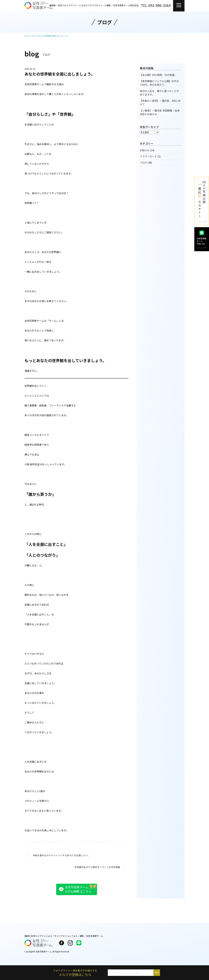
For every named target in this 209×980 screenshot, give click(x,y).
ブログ (143, 162)
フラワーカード (148, 156)
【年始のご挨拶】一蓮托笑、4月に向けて (160, 103)
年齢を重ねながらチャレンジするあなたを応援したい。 (61, 855)
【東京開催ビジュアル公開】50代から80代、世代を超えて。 (159, 83)
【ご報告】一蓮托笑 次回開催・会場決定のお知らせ (160, 112)
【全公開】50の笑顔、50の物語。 (158, 75)
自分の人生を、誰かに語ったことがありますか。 (159, 93)
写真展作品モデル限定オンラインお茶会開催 (97, 867)
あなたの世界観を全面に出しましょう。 (53, 36)
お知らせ (145, 150)
